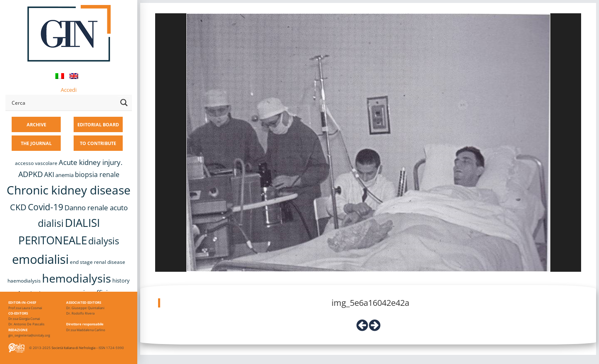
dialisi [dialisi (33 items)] (51, 223)
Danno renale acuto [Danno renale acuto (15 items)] (96, 208)
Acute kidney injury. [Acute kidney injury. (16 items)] (90, 162)
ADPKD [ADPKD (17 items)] (31, 174)
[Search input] (63, 103)
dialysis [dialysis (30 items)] (104, 241)
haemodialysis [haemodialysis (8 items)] (24, 281)
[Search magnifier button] (124, 103)
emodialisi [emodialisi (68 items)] (40, 259)
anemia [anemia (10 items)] (64, 175)
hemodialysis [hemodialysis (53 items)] (77, 278)
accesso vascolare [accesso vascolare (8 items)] (36, 163)
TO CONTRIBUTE (98, 143)
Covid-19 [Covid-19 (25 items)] (46, 207)
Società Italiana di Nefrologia (73, 348)
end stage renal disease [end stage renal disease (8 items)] (98, 262)
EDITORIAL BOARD (98, 124)
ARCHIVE (36, 124)
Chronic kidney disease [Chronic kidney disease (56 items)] (69, 190)
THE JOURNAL (36, 143)
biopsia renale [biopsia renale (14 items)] (97, 175)
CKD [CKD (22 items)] (18, 207)
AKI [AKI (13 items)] (49, 175)
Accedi (69, 90)
